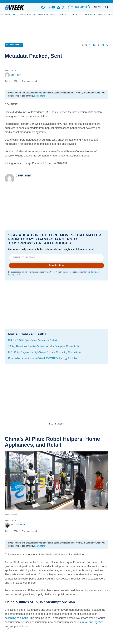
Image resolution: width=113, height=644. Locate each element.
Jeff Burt (13, 75)
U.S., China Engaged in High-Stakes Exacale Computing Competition (44, 352)
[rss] (58, 7)
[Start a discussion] (90, 45)
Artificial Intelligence (60, 15)
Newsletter (79, 7)
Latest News (12, 15)
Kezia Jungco (15, 525)
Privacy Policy (14, 275)
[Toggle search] (107, 7)
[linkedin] (48, 7)
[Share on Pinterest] (103, 45)
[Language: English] (97, 7)
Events (106, 15)
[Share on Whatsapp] (107, 45)
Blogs (95, 15)
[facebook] (43, 7)
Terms (93, 272)
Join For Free (57, 265)
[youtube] (53, 7)
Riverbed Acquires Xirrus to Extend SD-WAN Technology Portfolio (42, 358)
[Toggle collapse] (8, 629)
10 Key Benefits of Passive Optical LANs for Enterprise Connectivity (44, 346)
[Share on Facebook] (94, 45)
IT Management (14, 45)
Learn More (40, 96)
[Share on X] (99, 45)
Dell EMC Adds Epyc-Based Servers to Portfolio (33, 340)
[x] (63, 7)
